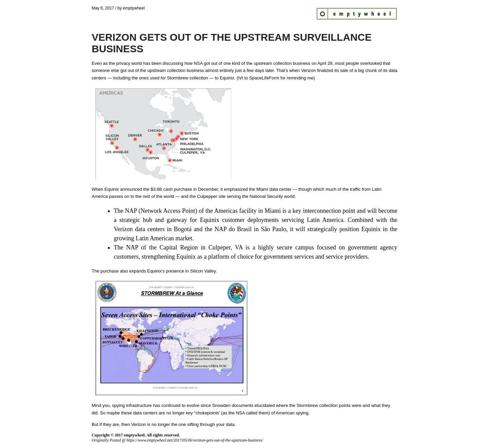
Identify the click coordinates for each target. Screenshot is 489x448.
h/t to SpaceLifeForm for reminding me (276, 78)
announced (131, 189)
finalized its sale (333, 70)
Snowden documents (233, 405)
